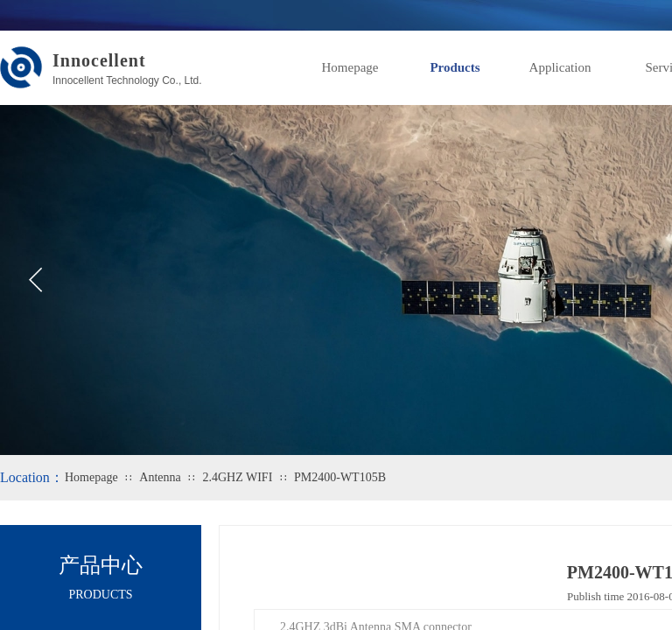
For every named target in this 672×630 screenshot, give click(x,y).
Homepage (350, 67)
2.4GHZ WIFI (237, 477)
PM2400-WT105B (340, 477)
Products (455, 67)
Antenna (160, 477)
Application (560, 67)
